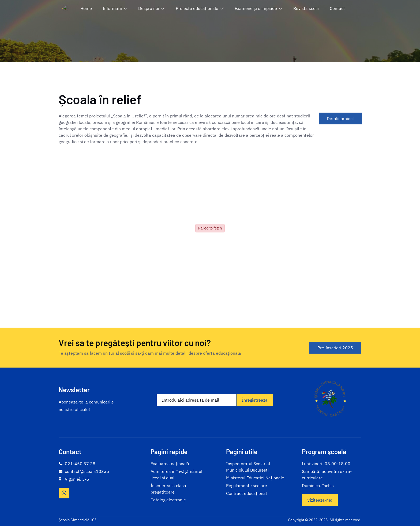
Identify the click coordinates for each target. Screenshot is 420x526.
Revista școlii (306, 8)
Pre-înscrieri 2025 (335, 348)
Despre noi (151, 8)
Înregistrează (255, 400)
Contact (337, 8)
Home (86, 8)
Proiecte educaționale (200, 8)
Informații (115, 8)
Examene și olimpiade (259, 8)
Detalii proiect (340, 118)
